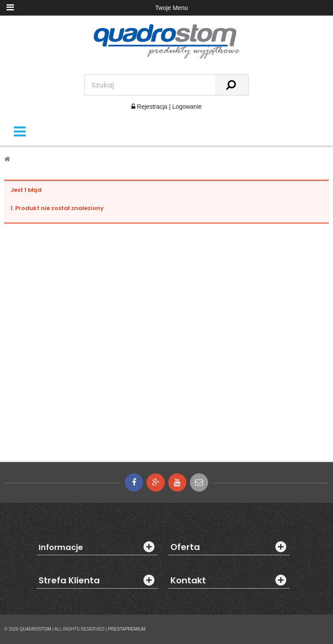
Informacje (61, 547)
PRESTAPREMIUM (127, 629)
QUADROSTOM (35, 629)
